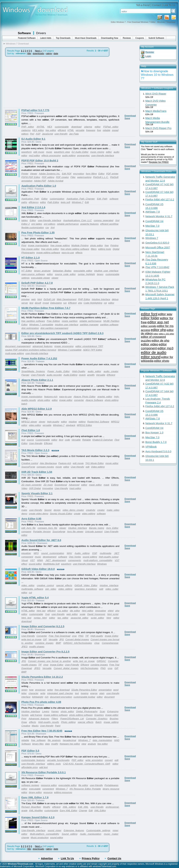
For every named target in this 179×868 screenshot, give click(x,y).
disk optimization (30, 328)
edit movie (78, 463)
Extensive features (74, 830)
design (57, 510)
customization (57, 199)
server (25, 303)
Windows (102, 564)
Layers (46, 711)
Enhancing (113, 711)
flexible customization (33, 227)
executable (35, 789)
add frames (36, 715)
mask (107, 485)
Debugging (56, 303)
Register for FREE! (159, 162)
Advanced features (39, 719)
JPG (61, 639)
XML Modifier (36, 810)
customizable (62, 127)
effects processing (51, 155)
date (56, 53)
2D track (48, 485)
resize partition (70, 321)
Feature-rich (65, 463)
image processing (64, 346)
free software (38, 740)
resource (48, 792)
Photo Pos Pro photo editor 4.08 (41, 702)
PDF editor (77, 760)
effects (79, 253)
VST (32, 560)
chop (97, 643)
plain (102, 693)
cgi (105, 303)
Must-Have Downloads (86, 38)
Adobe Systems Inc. (50, 174)
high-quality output (109, 557)
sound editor (35, 564)
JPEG (24, 647)
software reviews (30, 785)
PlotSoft (114, 177)
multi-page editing (15, 353)
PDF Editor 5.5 (30, 751)
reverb (82, 375)
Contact (156, 5)
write (43, 693)
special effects (64, 585)
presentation (105, 690)
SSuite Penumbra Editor (84, 690)
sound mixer (55, 830)
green (24, 690)
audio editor (94, 371)
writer (50, 690)
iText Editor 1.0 (31, 430)
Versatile (101, 375)
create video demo (39, 514)
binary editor (35, 792)
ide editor (75, 611)
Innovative (48, 488)
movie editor (112, 463)
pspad (115, 130)
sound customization (53, 553)
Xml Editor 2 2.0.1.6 (33, 207)
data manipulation (102, 740)
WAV (69, 553)
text (23, 440)
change (25, 838)
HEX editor (38, 130)
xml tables (37, 224)
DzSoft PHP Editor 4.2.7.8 (37, 283)
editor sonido (149, 326)
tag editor (63, 618)
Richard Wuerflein (31, 807)
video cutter (112, 589)
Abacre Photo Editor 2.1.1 (37, 380)
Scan (102, 711)
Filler (73, 177)
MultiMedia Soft (51, 564)
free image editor (30, 249)
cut (30, 593)
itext (61, 440)
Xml (52, 227)
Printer (25, 174)
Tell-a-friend (143, 5)
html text (26, 618)
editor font (149, 314)
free (99, 130)
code (67, 440)
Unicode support (94, 532)
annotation (27, 181)
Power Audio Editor (59, 371)
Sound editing (70, 834)
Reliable (87, 440)
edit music (39, 152)
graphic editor (105, 397)
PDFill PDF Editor (31, 177)
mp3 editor (34, 155)
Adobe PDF (40, 181)
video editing (89, 514)
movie (59, 467)
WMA (40, 560)
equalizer (26, 553)
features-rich (51, 397)
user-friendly (61, 134)
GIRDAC (101, 661)
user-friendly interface (103, 155)
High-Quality (79, 371)
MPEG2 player (29, 422)
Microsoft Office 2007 (158, 247)
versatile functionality (58, 760)
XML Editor (100, 810)
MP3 (36, 553)
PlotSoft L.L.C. (101, 177)
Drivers (41, 33)
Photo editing (68, 722)
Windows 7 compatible (41, 325)
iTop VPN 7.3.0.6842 (157, 267)
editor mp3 (165, 348)
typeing (85, 693)
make (24, 510)
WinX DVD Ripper (156, 94)
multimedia (105, 553)
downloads (38, 53)
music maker (111, 834)
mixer (116, 830)
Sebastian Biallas (62, 271)
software (114, 199)
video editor (35, 425)
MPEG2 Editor (84, 425)
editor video (150, 344)
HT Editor (27, 271)
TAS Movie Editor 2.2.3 (35, 450)
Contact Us (114, 858)
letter (24, 693)
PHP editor (28, 127)
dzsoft (38, 303)
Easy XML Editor (68, 810)
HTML (71, 130)
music (49, 152)
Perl (32, 134)
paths (24, 202)
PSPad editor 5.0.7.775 (35, 110)
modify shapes (37, 647)
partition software (109, 325)
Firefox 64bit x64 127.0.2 (160, 199)
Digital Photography (87, 711)
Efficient (72, 303)
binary (100, 274)
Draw (24, 722)
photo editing (112, 400)
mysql (46, 303)
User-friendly (36, 443)
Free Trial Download (59, 636)
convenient (48, 789)
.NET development (55, 560)
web (33, 299)
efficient (62, 130)
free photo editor (50, 249)
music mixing (97, 152)
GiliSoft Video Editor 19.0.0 (38, 569)
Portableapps (111, 785)
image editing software (48, 253)
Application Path (30, 199)
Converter (42, 636)
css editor (63, 611)
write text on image (31, 639)
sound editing (90, 557)
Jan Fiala (74, 134)
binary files (38, 744)
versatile (80, 130)
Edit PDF (67, 174)
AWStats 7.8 (153, 212)
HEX (50, 127)
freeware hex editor (70, 744)
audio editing (69, 155)
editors (25, 134)
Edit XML (83, 807)
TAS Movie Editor (95, 463)
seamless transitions (86, 589)
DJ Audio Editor (80, 152)
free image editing (60, 245)
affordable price (30, 767)
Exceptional (61, 485)
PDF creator (62, 177)
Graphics (99, 715)
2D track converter (31, 485)
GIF (45, 639)
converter (79, 400)
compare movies (45, 467)
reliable (106, 130)
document (109, 697)
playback (71, 425)
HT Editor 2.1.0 (31, 258)
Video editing (98, 467)
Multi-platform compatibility (45, 834)
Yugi (47, 614)
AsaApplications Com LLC (78, 220)
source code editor (65, 274)
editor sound (151, 357)
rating (49, 53)
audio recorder (54, 375)
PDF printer (112, 174)
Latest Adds (46, 38)
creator (101, 510)
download (76, 127)
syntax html (40, 618)
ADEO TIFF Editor (93, 350)
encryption (79, 174)
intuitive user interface (106, 271)
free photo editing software (75, 249)
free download (62, 690)
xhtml (111, 611)
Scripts (25, 715)
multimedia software (32, 589)
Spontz (48, 510)
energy (94, 693)
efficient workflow (109, 224)
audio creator (111, 371)
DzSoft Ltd (49, 299)
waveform (27, 152)
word (116, 690)
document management (18, 346)
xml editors (49, 224)
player (42, 422)
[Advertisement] (33, 82)
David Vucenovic (96, 614)
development (50, 557)
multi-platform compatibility (98, 560)
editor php (158, 330)
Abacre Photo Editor (85, 397)
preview (25, 299)
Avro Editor (112, 528)
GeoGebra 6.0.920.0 (157, 243)
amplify (91, 375)
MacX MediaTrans (156, 111)
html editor (88, 611)
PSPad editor (111, 127)
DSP (95, 553)
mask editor (95, 485)
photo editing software (81, 715)
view (84, 744)
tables (25, 220)
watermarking (84, 177)
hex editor (51, 130)
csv (47, 227)
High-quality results (49, 722)
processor (40, 690)
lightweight (37, 697)
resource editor (49, 785)
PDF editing (48, 177)
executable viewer (41, 278)
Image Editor (112, 636)
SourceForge (28, 467)
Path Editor (53, 202)
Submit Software (156, 38)
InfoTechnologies (89, 668)
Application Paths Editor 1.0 (39, 186)
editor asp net (158, 322)
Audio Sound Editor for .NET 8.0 (41, 540)
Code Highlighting (93, 303)
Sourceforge (59, 532)
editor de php (160, 340)
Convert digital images (77, 639)
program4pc (83, 155)
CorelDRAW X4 (154, 221)
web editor (72, 614)
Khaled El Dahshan (103, 440)
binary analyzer (42, 271)
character (33, 693)
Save (127, 118)
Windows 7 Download (17, 44)
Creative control (30, 463)
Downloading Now (110, 38)
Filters (55, 719)
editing (82, 422)
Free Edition (53, 321)
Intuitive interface (31, 711)
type (31, 690)
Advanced (74, 485)
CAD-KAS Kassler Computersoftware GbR (87, 764)
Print (24, 245)
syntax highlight (86, 274)
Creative (26, 726)
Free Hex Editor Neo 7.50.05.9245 (42, 731)
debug (115, 299)
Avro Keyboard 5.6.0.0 (158, 451)
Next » (38, 51)
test (31, 303)
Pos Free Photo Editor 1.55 (38, 233)
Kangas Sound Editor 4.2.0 (38, 817)
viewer (55, 278)
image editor (66, 400)
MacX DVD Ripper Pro (158, 128)
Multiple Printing (80, 245)
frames (55, 711)
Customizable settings (98, 830)
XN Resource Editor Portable (85, 789)
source (30, 440)
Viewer (34, 174)
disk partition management (54, 328)
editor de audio (154, 352)
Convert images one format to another (50, 661)
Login (148, 56)
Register (150, 52)
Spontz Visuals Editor (61, 514)
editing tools (105, 249)
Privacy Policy (91, 858)
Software (24, 33)
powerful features (89, 224)
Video (24, 488)
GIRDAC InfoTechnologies (78, 643)
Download (130, 116)
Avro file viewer (75, 532)
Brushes (114, 719)
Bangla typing (97, 528)
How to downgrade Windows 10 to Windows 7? (157, 75)
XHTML (41, 127)
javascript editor (80, 618)
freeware (91, 130)
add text (43, 767)
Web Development (67, 299)
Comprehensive (110, 643)
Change (83, 810)
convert (109, 760)
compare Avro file (47, 528)
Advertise (47, 858)
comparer (26, 532)
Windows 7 (78, 202)
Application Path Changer (81, 199)
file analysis (54, 740)
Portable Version (42, 532)
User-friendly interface (33, 830)
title (29, 53)
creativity (91, 510)
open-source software (33, 274)
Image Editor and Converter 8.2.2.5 (43, 626)
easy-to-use (68, 253)
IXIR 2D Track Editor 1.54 (37, 472)
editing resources (63, 792)
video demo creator (73, 510)
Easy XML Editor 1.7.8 (35, 797)
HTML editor (28, 611)
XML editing (69, 807)
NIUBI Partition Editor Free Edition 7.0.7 (46, 308)
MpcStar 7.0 (152, 226)
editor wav (165, 314)
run (65, 303)
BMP (58, 643)
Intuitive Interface (101, 299)
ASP (38, 134)
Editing (115, 485)
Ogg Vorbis (75, 557)
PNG (81, 636)
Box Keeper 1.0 (154, 433)
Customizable (43, 440)
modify (55, 744)
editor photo (162, 361)
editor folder (150, 318)
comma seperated (103, 220)
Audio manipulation (91, 834)
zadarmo (26, 130)
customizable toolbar (84, 697)
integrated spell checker (60, 693)
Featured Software (27, 38)
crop (74, 636)
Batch (98, 722)
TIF (87, 636)
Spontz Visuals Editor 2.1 (37, 493)
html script (113, 614)
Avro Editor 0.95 (31, 519)
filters (94, 249)
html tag (41, 611)
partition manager (89, 325)
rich (47, 697)
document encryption (61, 697)
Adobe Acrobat (56, 181)
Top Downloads (63, 38)
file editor (83, 785)
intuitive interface (109, 585)
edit (88, 467)
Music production (40, 838)
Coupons (140, 38)
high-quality (53, 422)
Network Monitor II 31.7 (159, 216)
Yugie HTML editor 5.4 (35, 598)
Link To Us (169, 5)
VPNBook (151, 447)
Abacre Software (94, 400)
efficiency (34, 202)
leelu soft (65, 202)
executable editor (83, 271)
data (47, 744)
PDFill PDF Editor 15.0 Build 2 (40, 161)
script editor (97, 618)
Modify (47, 807)
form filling (91, 174)
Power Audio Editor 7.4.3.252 (39, 358)
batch (24, 404)
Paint (58, 726)
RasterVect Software (98, 422)
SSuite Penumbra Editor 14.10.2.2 (42, 677)
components (75, 560)
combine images (44, 643)
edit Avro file (28, 528)
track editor (75, 488)
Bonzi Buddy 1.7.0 (156, 442)
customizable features (33, 760)
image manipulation (38, 245)
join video (51, 589)
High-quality (97, 636)
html (40, 299)
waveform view (62, 152)
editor (98, 127)
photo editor (97, 245)
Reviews (127, 38)
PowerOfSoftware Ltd (72, 719)
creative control (45, 585)
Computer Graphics (97, 719)
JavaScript (47, 134)
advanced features (42, 346)
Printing (114, 245)
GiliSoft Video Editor (86, 585)
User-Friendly (38, 375)
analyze (92, 744)
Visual (25, 560)
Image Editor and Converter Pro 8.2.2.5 (45, 652)
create (77, 514)
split (101, 589)
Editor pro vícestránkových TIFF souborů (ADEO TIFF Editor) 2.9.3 (62, 333)
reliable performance (68, 224)
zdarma (88, 127)
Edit (87, 202)
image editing (111, 722)
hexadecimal (69, 740)
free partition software (33, 321)
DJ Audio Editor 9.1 (33, 139)
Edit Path (102, 199)
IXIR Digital (35, 488)
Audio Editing (70, 375)
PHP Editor (84, 299)
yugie (82, 614)
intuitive (73, 422)
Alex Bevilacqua (48, 463)
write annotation (94, 760)
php (80, 303)
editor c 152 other (166, 334)
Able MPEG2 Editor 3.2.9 (37, 409)
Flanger (25, 375)
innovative (101, 611)
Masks (35, 726)
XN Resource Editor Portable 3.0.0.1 (44, 772)
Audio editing (82, 553)
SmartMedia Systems (33, 371)
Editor (101, 174)
